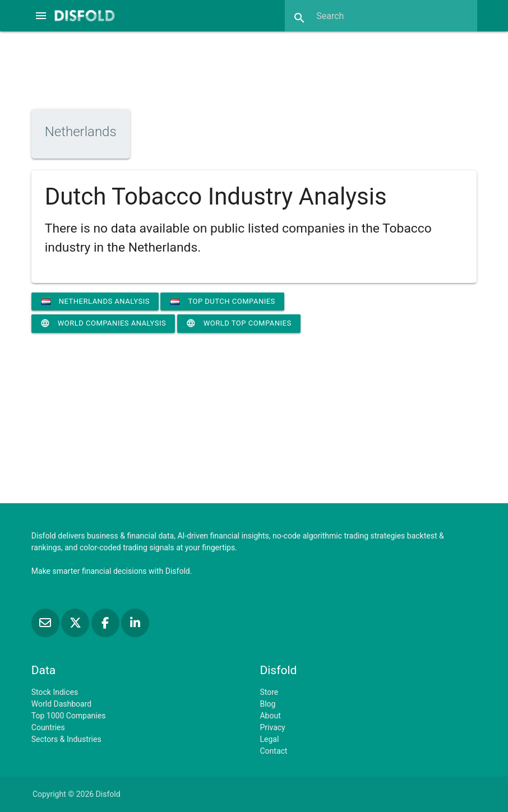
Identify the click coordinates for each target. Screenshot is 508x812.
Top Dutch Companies (223, 301)
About (270, 716)
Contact (273, 751)
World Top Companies (239, 323)
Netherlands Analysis (96, 301)
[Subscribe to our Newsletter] (46, 623)
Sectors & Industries (66, 739)
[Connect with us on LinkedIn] (135, 623)
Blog (267, 704)
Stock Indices (55, 692)
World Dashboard (61, 704)
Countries (48, 727)
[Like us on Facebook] (106, 623)
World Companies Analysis (103, 323)
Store (269, 692)
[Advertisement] (254, 69)
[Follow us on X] (76, 623)
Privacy (272, 727)
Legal (269, 739)
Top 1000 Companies (69, 716)
